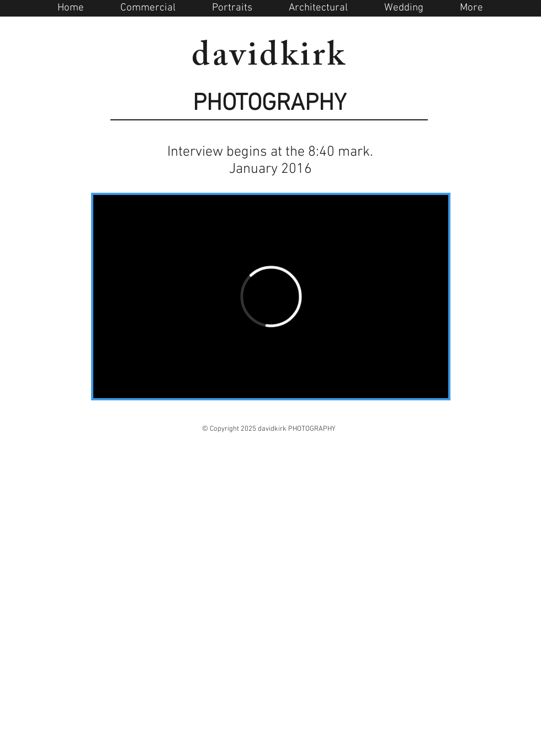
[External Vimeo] (271, 297)
